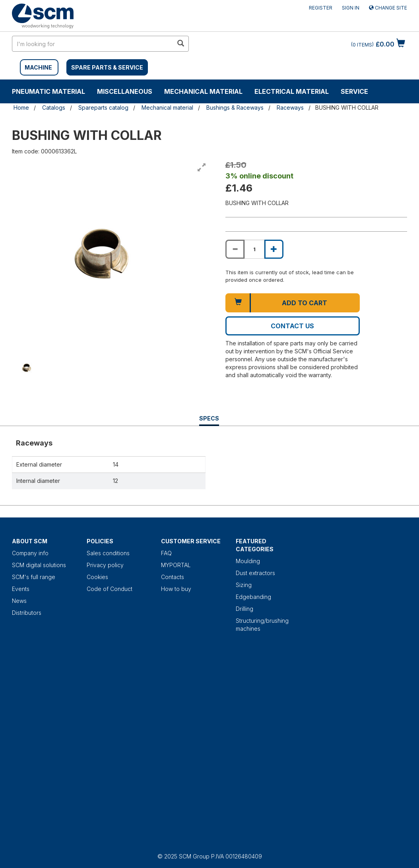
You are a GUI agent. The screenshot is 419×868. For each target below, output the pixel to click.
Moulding (248, 561)
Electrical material (292, 91)
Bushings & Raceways (235, 108)
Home (21, 108)
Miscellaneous (125, 91)
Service (354, 91)
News (19, 601)
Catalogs (54, 108)
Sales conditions (108, 553)
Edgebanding (253, 597)
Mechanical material (203, 91)
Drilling (244, 609)
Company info (30, 553)
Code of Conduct (110, 589)
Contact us (292, 326)
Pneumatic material (48, 91)
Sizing (244, 585)
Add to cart (305, 303)
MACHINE (38, 67)
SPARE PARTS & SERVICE (107, 67)
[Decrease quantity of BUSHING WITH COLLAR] (235, 249)
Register (321, 8)
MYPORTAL (176, 565)
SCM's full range (34, 577)
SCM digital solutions (39, 565)
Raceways (290, 108)
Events (21, 589)
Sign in (351, 8)
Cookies (97, 577)
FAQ (166, 553)
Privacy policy (105, 565)
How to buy (176, 589)
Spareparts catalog (103, 108)
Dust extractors (255, 573)
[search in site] (93, 44)
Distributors (27, 613)
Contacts (173, 577)
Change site (388, 8)
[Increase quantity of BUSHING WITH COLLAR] (274, 249)
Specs (209, 420)
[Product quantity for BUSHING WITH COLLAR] (254, 249)
